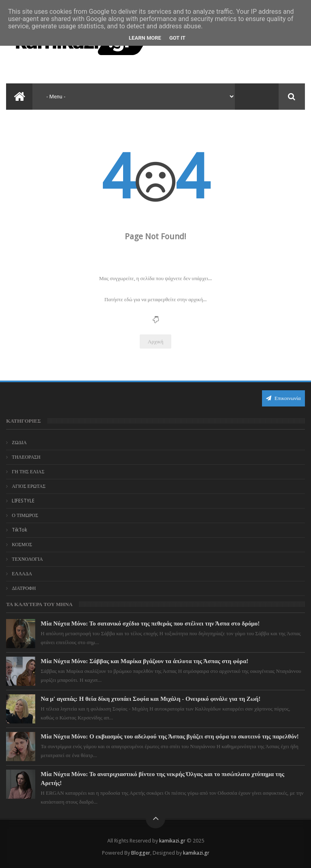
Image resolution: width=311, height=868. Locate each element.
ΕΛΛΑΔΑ (22, 574)
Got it (177, 38)
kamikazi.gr (172, 841)
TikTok (19, 530)
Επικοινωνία (283, 398)
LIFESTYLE (23, 501)
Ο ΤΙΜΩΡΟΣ (25, 515)
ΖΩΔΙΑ (19, 443)
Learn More (145, 38)
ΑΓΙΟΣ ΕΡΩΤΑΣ (29, 486)
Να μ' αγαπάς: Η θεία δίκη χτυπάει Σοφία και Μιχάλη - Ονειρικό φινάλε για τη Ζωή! (151, 699)
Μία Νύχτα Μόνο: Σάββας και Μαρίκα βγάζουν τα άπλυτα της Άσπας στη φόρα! (145, 661)
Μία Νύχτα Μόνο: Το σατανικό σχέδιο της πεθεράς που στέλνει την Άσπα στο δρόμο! (150, 623)
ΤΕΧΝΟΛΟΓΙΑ (27, 559)
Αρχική (156, 341)
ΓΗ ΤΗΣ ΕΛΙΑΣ (28, 472)
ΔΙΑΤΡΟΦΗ (24, 588)
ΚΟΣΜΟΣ (22, 545)
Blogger (141, 853)
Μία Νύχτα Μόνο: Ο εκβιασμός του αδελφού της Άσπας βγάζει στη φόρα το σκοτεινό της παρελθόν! (170, 736)
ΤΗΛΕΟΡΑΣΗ (26, 457)
